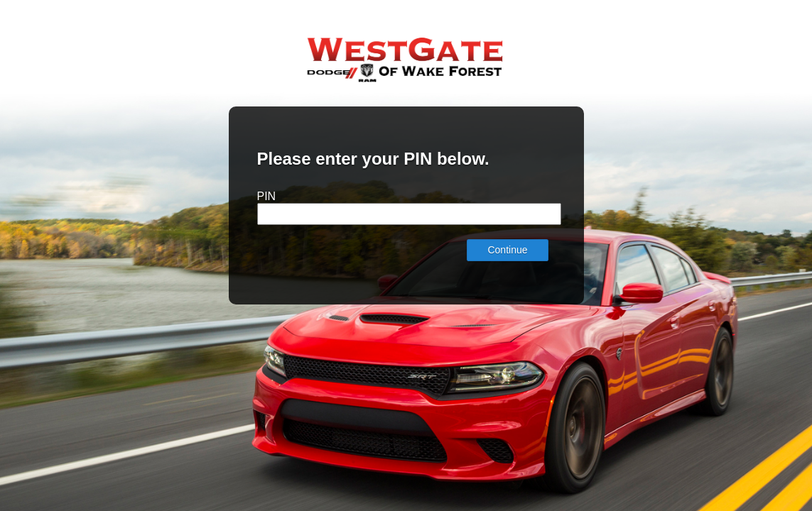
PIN (267, 196)
